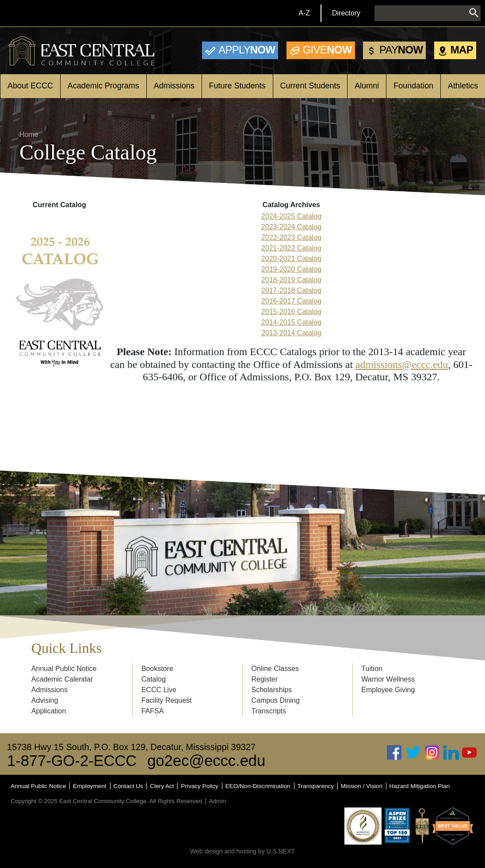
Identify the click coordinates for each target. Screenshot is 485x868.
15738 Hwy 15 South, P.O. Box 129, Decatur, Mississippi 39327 (131, 747)
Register (265, 679)
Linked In (451, 752)
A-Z (304, 13)
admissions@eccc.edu (402, 364)
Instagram (432, 752)
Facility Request (167, 700)
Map (462, 50)
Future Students (237, 86)
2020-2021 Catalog (291, 259)
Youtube (470, 752)
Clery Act (162, 786)
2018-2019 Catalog (291, 280)
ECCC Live (159, 690)
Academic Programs (103, 86)
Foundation (413, 86)
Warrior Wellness (388, 679)
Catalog (154, 679)
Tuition (372, 669)
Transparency (316, 786)
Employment (90, 786)
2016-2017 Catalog (291, 301)
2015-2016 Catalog (291, 312)
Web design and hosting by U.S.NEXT (242, 851)
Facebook (394, 752)
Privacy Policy (200, 786)
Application (49, 711)
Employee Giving (388, 690)
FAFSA (153, 711)
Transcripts (269, 711)
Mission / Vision (362, 786)
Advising (45, 700)
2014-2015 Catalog (291, 322)
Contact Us (128, 786)
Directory (346, 13)
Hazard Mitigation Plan (420, 786)
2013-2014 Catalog (291, 333)
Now (247, 50)
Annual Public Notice (64, 669)
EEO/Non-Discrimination (258, 786)
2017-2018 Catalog (291, 290)
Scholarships (272, 690)
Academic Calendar (62, 679)
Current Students (310, 86)
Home (29, 135)
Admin (217, 801)
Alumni (367, 86)
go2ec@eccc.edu (206, 761)
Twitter (413, 752)
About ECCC (30, 86)
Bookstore (157, 669)
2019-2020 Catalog (291, 269)
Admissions (174, 86)
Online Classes (275, 669)
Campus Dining (276, 700)
